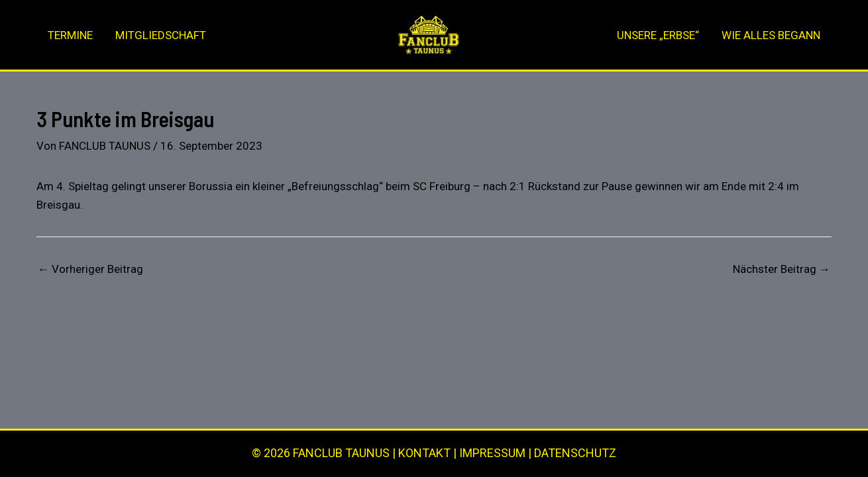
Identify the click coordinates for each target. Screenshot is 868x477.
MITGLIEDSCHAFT (161, 35)
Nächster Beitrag (782, 269)
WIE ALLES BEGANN (771, 35)
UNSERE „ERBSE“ (658, 35)
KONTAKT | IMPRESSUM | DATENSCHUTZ (507, 453)
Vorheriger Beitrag (90, 269)
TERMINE (70, 35)
